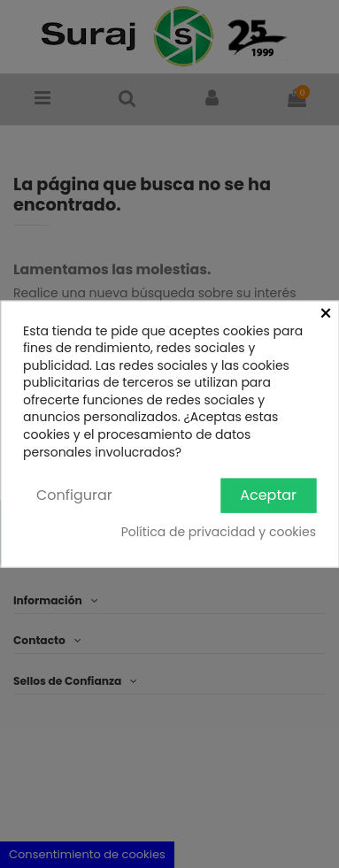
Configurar (74, 495)
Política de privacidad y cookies (219, 531)
